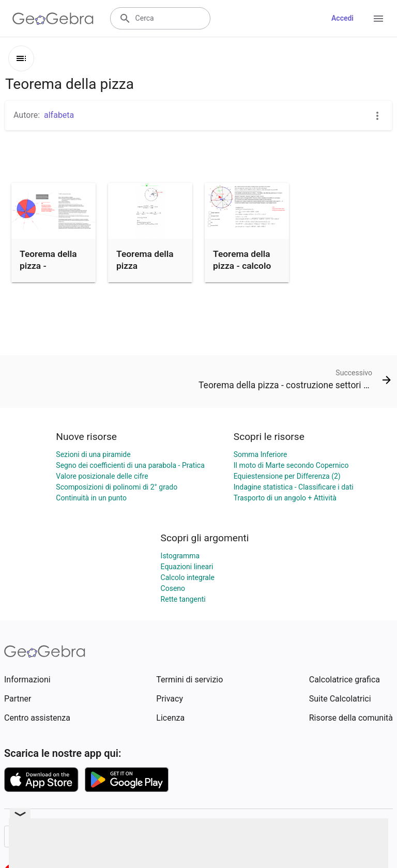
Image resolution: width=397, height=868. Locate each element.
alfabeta (59, 115)
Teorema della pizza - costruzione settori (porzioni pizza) (52, 277)
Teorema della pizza (145, 260)
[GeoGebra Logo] (53, 19)
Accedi (342, 18)
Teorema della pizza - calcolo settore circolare (246, 265)
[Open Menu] (378, 19)
